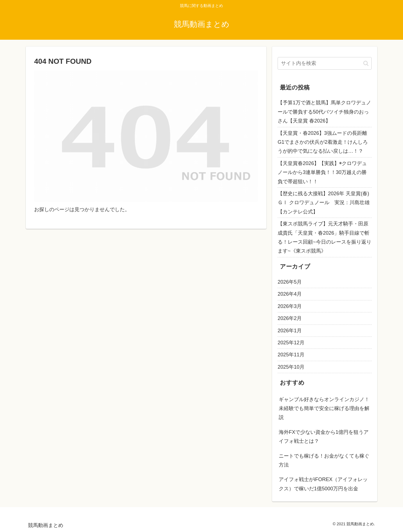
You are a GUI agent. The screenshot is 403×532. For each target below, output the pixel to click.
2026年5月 (290, 282)
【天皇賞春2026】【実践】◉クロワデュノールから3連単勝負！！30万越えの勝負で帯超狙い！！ (322, 172)
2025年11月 (291, 355)
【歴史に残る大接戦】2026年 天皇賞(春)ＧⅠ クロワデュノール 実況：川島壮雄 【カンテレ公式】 (324, 203)
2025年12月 (291, 343)
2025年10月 (291, 367)
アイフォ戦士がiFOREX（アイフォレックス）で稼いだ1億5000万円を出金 (323, 484)
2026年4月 (290, 294)
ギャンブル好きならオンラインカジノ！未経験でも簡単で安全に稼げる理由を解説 (324, 409)
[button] (366, 63)
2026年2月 (290, 318)
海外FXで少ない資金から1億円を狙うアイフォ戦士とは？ (324, 437)
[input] (325, 63)
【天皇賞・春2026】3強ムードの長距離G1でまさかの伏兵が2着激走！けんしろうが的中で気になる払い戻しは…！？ (323, 142)
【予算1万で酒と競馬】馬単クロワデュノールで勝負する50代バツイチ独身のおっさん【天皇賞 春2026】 (324, 112)
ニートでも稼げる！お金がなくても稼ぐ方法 (324, 460)
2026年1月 (290, 331)
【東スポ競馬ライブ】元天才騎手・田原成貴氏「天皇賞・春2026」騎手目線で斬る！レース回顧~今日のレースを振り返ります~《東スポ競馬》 (324, 237)
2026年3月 (290, 306)
